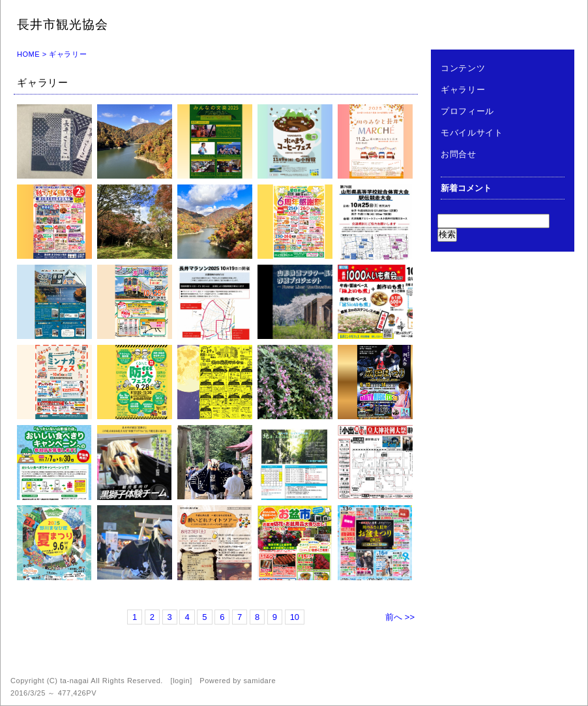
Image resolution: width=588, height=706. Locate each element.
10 (295, 617)
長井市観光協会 (63, 24)
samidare (259, 681)
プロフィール (467, 111)
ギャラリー (463, 90)
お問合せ (459, 154)
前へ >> (400, 617)
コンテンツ (463, 68)
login (181, 681)
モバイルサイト (472, 133)
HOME (28, 54)
